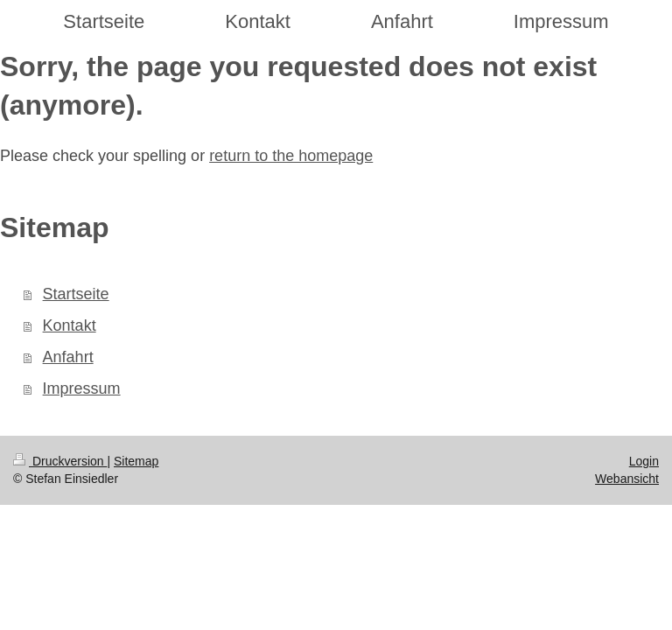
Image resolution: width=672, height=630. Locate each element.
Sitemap (136, 461)
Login (644, 461)
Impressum (82, 388)
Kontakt (70, 325)
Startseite (76, 294)
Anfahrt (68, 357)
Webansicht (627, 479)
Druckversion (60, 461)
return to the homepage (291, 156)
